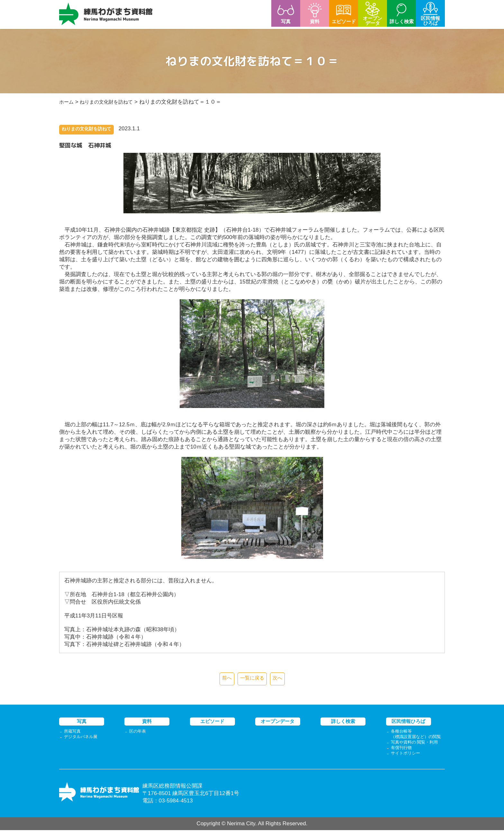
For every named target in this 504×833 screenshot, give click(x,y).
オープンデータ (278, 722)
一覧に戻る (252, 679)
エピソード (212, 722)
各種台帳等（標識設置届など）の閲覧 (418, 736)
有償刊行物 (402, 750)
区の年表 (138, 733)
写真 (82, 722)
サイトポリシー (407, 756)
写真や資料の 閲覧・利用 (416, 744)
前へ (225, 679)
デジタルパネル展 (82, 738)
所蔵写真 (73, 733)
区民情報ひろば (408, 722)
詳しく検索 (343, 722)
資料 (147, 722)
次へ (280, 679)
